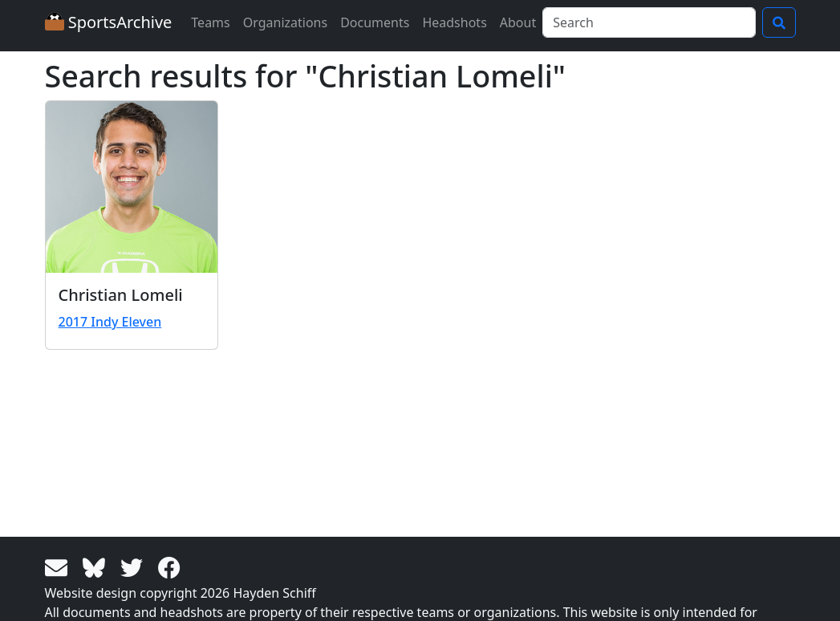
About (518, 22)
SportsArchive (109, 22)
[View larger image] (132, 187)
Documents (375, 22)
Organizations (285, 22)
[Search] (649, 22)
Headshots (454, 22)
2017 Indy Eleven (110, 322)
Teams (210, 22)
